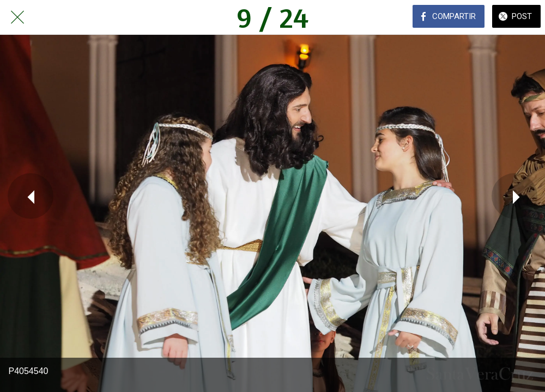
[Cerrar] (17, 17)
